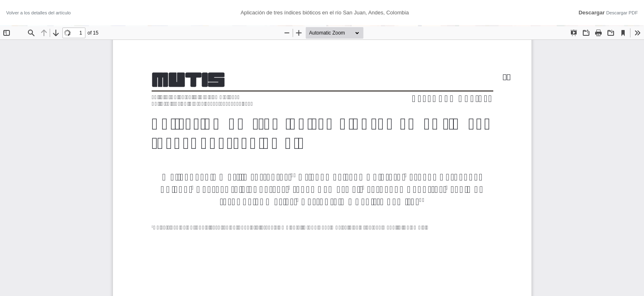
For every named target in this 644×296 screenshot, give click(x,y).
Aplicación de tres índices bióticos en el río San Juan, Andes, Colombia (325, 13)
